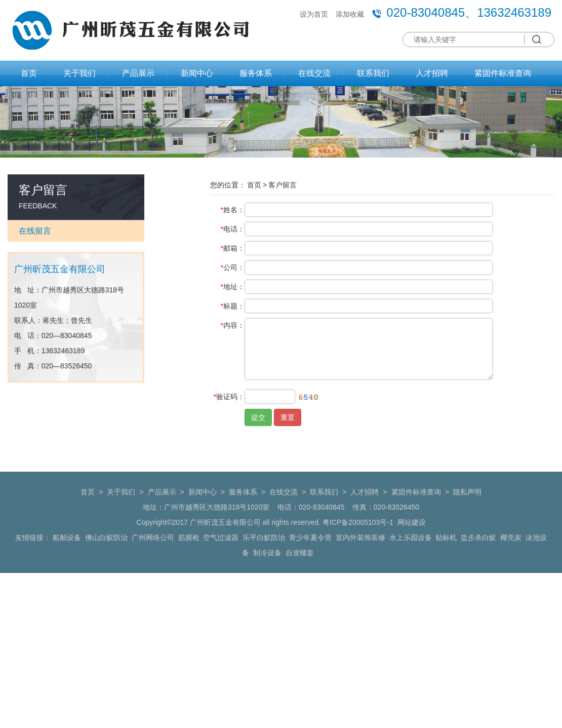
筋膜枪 (189, 554)
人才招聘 (432, 73)
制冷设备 (267, 569)
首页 (29, 73)
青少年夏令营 (310, 554)
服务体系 (256, 73)
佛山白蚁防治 (106, 554)
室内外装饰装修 (360, 554)
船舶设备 (67, 554)
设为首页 (314, 14)
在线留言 (35, 235)
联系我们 (373, 73)
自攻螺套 (300, 569)
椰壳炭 (511, 554)
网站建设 (412, 539)
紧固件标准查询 (503, 73)
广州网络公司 (153, 554)
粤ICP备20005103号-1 (358, 539)
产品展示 (138, 73)
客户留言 (283, 190)
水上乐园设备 (411, 554)
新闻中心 (197, 73)
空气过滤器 (221, 554)
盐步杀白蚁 (478, 554)
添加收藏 (350, 14)
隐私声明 (467, 508)
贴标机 (446, 554)
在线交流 (314, 73)
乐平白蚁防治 (264, 554)
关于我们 (79, 73)
